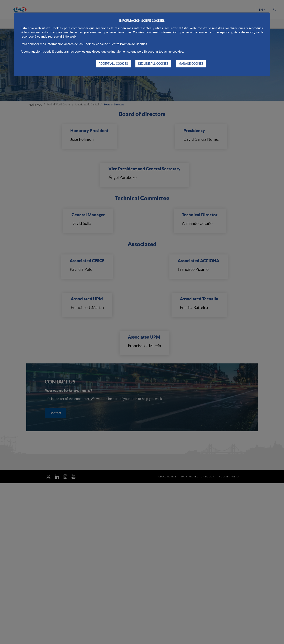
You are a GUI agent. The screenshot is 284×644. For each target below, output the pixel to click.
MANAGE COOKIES (191, 64)
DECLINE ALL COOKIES (153, 64)
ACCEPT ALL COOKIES (113, 64)
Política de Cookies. (134, 44)
